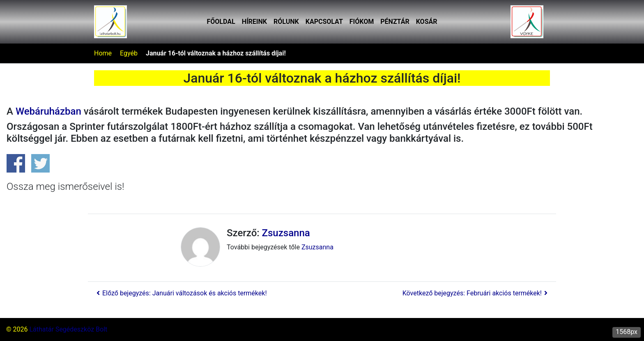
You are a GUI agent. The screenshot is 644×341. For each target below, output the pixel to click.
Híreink (254, 22)
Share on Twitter (40, 163)
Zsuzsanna (286, 233)
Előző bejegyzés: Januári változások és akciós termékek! (181, 293)
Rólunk (286, 22)
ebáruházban (48, 111)
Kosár (427, 22)
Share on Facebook (16, 163)
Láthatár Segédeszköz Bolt (68, 329)
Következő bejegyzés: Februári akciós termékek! (476, 293)
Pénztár (395, 22)
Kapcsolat (324, 22)
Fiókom (362, 22)
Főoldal (221, 22)
